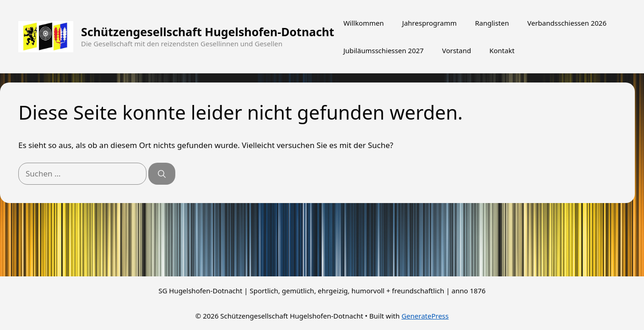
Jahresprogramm (430, 23)
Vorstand (457, 50)
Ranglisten (492, 23)
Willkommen (363, 23)
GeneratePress (425, 316)
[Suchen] (162, 174)
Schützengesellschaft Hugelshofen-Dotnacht (208, 32)
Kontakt (502, 50)
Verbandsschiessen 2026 (567, 23)
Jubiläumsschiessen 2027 (384, 50)
